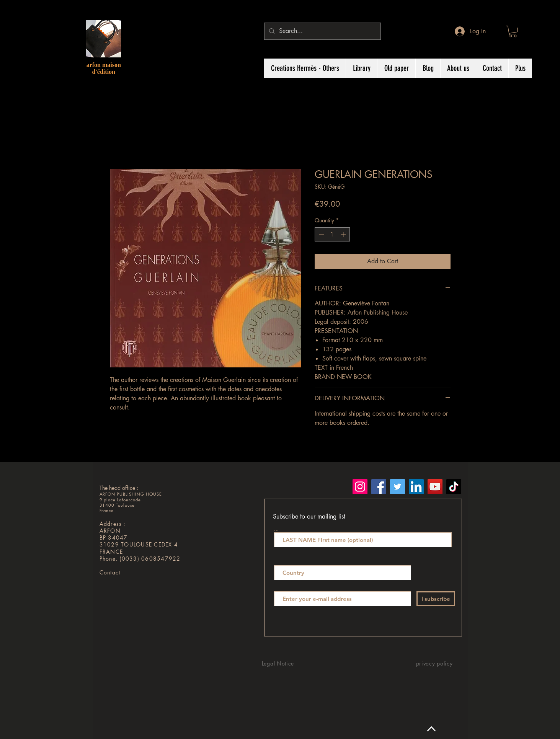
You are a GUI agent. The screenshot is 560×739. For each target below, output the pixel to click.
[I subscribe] (436, 599)
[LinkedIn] (416, 487)
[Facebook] (379, 487)
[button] (513, 31)
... (276, 529)
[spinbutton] (332, 234)
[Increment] (344, 234)
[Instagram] (360, 487)
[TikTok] (454, 487)
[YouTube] (435, 487)
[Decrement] (321, 234)
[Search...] (322, 31)
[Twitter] (398, 487)
